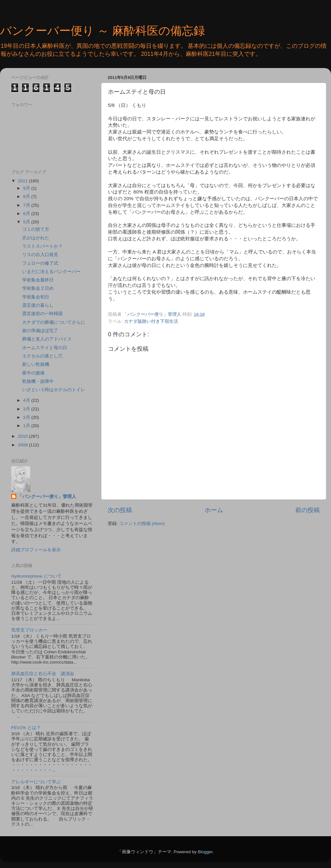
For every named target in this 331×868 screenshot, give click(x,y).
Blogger (205, 852)
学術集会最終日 (38, 280)
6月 (27, 214)
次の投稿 (120, 510)
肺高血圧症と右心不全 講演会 (43, 674)
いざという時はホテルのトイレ (54, 390)
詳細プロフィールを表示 (36, 550)
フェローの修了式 (40, 263)
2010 (23, 436)
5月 (27, 222)
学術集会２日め (38, 288)
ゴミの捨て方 (36, 229)
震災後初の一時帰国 (42, 314)
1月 (27, 426)
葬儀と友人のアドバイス (47, 339)
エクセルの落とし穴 (42, 356)
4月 (27, 400)
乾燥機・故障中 (38, 381)
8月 (27, 197)
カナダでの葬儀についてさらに (54, 322)
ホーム (214, 510)
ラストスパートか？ (42, 246)
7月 (27, 205)
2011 (23, 181)
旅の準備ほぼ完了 (40, 331)
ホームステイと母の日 (45, 348)
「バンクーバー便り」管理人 (47, 497)
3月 (27, 409)
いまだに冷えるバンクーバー (51, 272)
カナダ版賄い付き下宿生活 (151, 321)
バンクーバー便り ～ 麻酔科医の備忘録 (103, 31)
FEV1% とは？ (26, 728)
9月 (27, 188)
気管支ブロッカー (29, 630)
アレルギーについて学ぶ (36, 782)
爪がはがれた (36, 238)
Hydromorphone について (36, 576)
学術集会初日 (36, 297)
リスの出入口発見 (40, 255)
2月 (27, 417)
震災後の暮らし (38, 305)
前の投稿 (308, 510)
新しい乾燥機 (36, 364)
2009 (23, 445)
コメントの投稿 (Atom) (142, 524)
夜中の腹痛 (33, 373)
